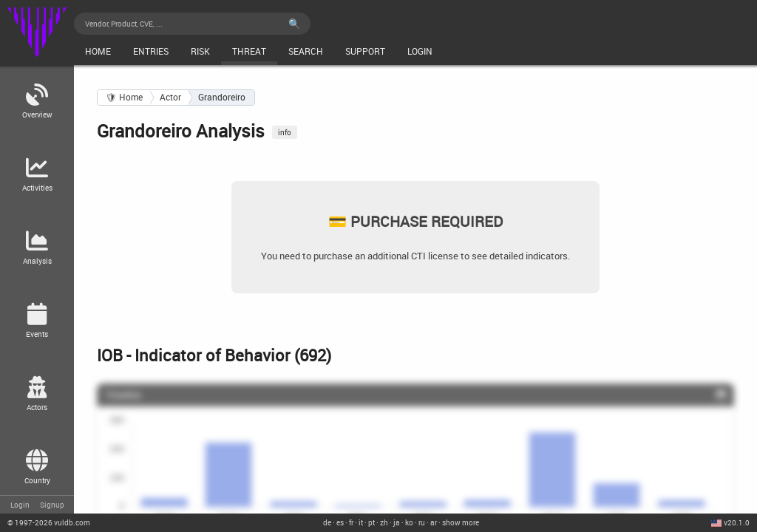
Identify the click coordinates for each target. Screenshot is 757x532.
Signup (52, 505)
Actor (170, 97)
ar (434, 522)
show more (461, 522)
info (285, 132)
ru (422, 522)
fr (351, 522)
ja (397, 522)
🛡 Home (124, 97)
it (361, 522)
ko (409, 522)
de (327, 522)
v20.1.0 (737, 522)
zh (384, 522)
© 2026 (49, 522)
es (340, 522)
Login (20, 505)
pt (371, 522)
